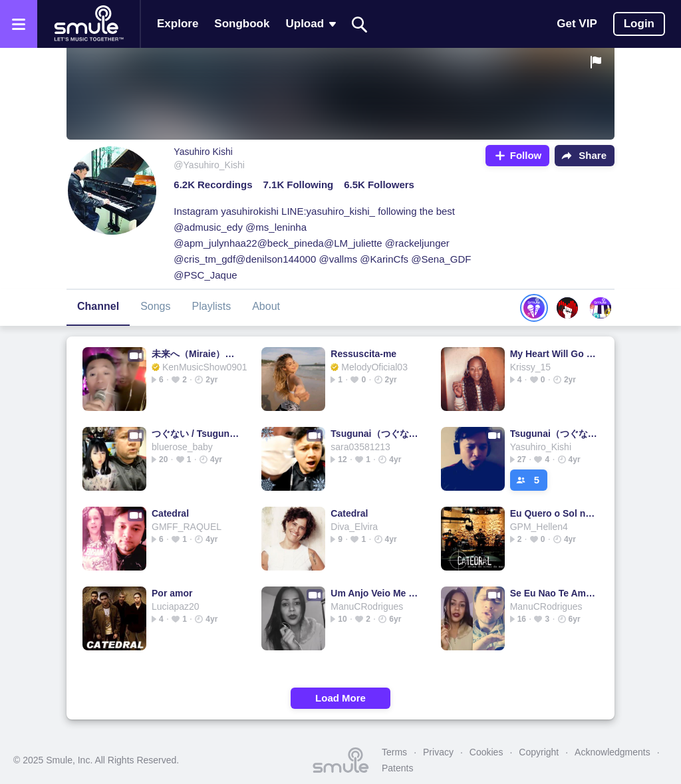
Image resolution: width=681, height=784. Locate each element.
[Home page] (88, 24)
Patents (397, 768)
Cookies (486, 752)
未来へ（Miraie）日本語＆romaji (197, 354)
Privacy (438, 752)
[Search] (360, 24)
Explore (178, 24)
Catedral (170, 513)
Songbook (242, 24)
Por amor (172, 593)
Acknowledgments (613, 752)
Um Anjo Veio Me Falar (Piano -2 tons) (375, 593)
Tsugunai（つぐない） (555, 434)
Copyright (539, 752)
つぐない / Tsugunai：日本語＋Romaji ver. (197, 434)
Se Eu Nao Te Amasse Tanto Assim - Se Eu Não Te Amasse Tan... (555, 593)
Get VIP (577, 24)
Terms (394, 752)
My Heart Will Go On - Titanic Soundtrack (555, 354)
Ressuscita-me (363, 354)
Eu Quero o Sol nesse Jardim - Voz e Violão (555, 513)
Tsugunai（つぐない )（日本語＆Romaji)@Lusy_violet (375, 434)
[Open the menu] (19, 24)
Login (639, 24)
